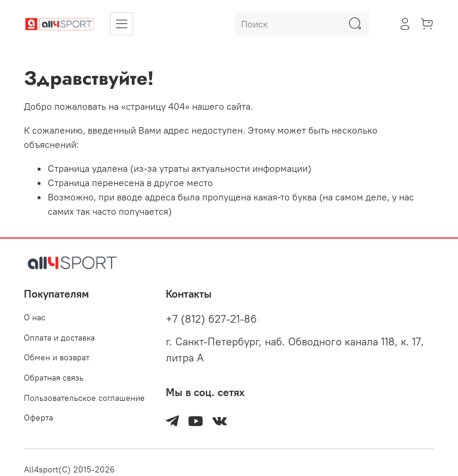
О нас (35, 317)
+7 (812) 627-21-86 (211, 319)
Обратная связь (54, 378)
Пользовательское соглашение (84, 398)
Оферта (38, 418)
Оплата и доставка (59, 338)
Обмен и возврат (57, 357)
